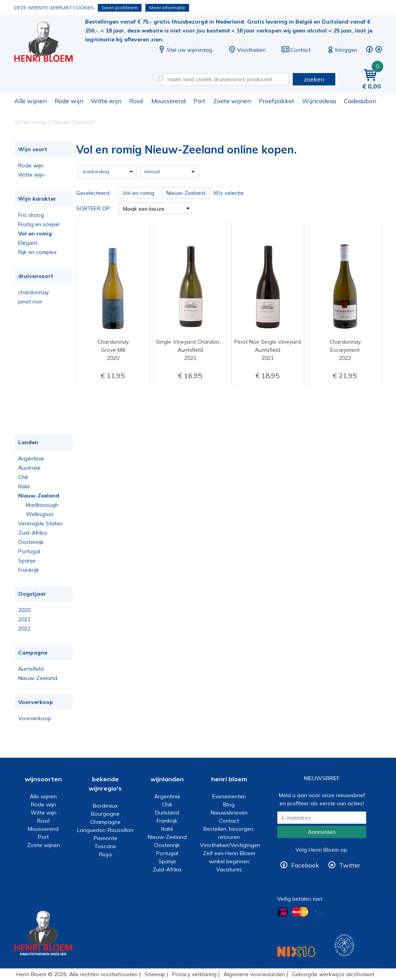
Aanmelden (322, 832)
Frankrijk (29, 570)
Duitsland (167, 813)
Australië (29, 468)
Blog (229, 804)
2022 (24, 629)
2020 (24, 610)
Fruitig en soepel (39, 224)
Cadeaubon (360, 101)
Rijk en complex (37, 252)
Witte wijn (106, 101)
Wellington (40, 514)
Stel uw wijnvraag (185, 50)
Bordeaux (105, 806)
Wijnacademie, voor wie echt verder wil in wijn (344, 945)
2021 (24, 619)
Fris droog (31, 215)
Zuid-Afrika (32, 533)
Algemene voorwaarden (254, 974)
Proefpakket (277, 101)
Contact (296, 50)
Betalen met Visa (320, 913)
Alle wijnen (31, 101)
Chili (23, 477)
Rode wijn (69, 101)
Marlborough (42, 505)
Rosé (136, 101)
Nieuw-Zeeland (39, 496)
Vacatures (229, 869)
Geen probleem (120, 8)
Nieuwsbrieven (229, 813)
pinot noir (30, 302)
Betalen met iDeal (283, 912)
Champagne (105, 822)
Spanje (27, 561)
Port (199, 101)
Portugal (29, 551)
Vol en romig (35, 233)
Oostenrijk (31, 542)
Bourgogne (105, 814)
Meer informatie (167, 8)
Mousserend (168, 101)
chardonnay (33, 292)
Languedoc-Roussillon (105, 830)
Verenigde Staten (40, 523)
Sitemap (155, 974)
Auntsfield (31, 669)
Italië (24, 486)
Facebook (305, 865)
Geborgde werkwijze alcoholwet (333, 974)
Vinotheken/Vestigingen (230, 845)
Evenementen (229, 796)
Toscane (105, 846)
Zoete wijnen (232, 101)
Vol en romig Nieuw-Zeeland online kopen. (49, 43)
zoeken (314, 79)
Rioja (105, 854)
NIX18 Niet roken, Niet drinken (296, 952)
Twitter (350, 865)
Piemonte (105, 838)
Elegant (28, 243)
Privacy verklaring (194, 974)
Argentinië (31, 458)
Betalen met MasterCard (300, 912)
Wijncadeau (319, 101)
